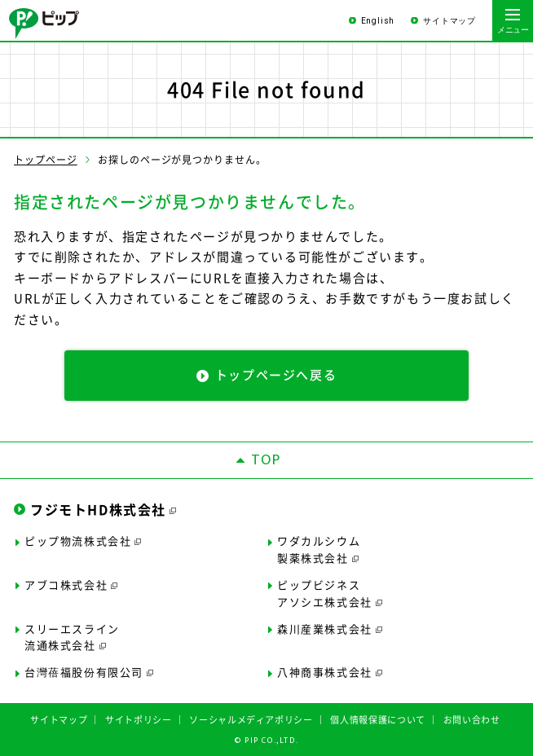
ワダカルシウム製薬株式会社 (319, 549)
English (378, 21)
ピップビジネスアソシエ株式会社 (325, 593)
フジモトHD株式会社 (98, 509)
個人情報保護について (378, 720)
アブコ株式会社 (66, 585)
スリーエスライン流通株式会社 (72, 637)
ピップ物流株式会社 (78, 541)
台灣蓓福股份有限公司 (84, 672)
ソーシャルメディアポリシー (251, 720)
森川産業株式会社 (325, 629)
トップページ (46, 160)
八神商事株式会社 (325, 672)
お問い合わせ (472, 720)
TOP (266, 460)
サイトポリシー (139, 720)
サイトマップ (449, 21)
